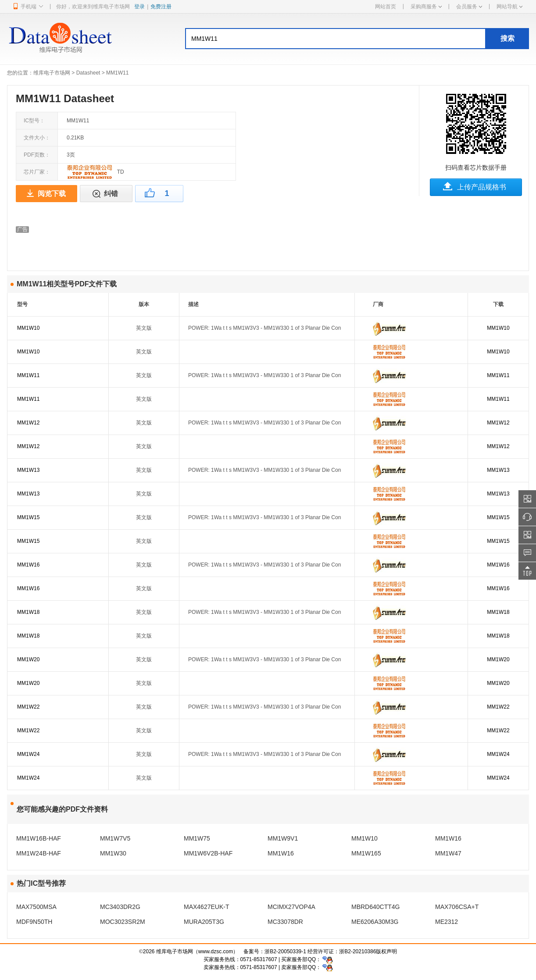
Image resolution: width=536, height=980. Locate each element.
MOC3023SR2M (123, 922)
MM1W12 (28, 423)
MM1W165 (366, 853)
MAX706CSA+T (457, 907)
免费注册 (161, 7)
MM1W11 (28, 375)
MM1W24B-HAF (39, 853)
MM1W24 (28, 754)
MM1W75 (197, 838)
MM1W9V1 (283, 838)
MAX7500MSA (36, 907)
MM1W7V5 (115, 838)
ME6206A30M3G (375, 922)
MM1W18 (28, 612)
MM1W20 (28, 659)
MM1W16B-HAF (39, 838)
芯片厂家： (37, 172)
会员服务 (469, 7)
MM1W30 (113, 853)
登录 (139, 7)
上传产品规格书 (482, 187)
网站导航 (509, 7)
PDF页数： (37, 155)
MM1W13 (28, 470)
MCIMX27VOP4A (291, 907)
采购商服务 (426, 7)
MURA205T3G (204, 922)
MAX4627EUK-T (206, 907)
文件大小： (37, 138)
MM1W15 (28, 517)
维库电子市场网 (52, 73)
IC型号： (34, 121)
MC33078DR (285, 922)
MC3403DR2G (120, 907)
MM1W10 (28, 328)
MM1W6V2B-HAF (208, 853)
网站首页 (386, 7)
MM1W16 (28, 565)
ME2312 (447, 922)
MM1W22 (28, 707)
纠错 (111, 194)
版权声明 (386, 951)
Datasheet (88, 73)
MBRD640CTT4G (375, 907)
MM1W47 (448, 853)
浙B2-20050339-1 (285, 951)
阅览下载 (52, 194)
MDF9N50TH (34, 922)
